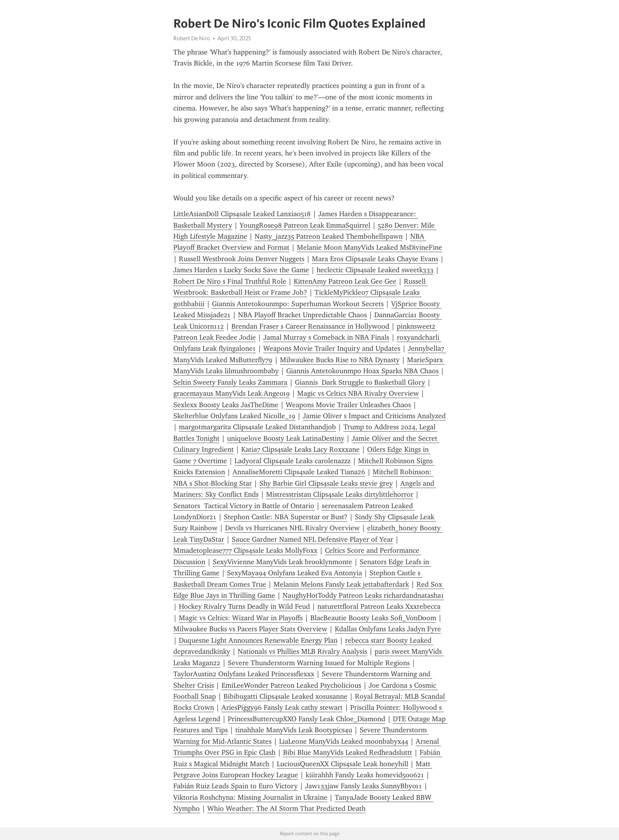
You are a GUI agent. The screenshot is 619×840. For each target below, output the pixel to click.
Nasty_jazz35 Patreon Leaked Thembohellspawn (329, 236)
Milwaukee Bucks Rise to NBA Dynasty (340, 360)
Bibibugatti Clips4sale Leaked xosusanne (285, 696)
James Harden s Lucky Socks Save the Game (241, 270)
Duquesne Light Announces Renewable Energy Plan (258, 640)
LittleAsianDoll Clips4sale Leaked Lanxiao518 (242, 214)
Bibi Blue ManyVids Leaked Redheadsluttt (348, 752)
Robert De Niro (192, 38)
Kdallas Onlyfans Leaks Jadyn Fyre (388, 629)
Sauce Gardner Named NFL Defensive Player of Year (312, 539)
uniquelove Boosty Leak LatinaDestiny (286, 438)
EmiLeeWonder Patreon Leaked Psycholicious (291, 685)
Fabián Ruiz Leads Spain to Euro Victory (235, 786)
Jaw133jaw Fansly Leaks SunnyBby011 (364, 786)
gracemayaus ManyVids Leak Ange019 (232, 393)
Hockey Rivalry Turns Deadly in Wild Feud (244, 606)
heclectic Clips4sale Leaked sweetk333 (375, 270)
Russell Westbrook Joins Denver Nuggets (242, 259)
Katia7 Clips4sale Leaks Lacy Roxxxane (300, 449)
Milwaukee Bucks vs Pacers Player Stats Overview (250, 629)
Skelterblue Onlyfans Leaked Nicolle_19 (234, 416)
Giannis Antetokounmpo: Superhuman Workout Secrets (298, 304)
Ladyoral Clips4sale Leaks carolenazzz (293, 461)
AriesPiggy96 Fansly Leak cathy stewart (282, 707)
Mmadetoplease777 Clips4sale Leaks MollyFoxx (245, 550)
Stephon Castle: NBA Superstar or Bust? (286, 517)
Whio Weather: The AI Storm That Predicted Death (286, 808)
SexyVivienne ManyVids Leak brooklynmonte (282, 562)
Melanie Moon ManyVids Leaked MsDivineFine (370, 247)
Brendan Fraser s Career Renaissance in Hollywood (310, 326)
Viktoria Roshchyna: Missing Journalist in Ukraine (250, 797)
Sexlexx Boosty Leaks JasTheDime (226, 405)
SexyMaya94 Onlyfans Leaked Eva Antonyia (294, 573)
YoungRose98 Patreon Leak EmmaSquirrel (305, 225)
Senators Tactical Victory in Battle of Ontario (244, 506)
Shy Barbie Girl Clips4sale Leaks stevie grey (326, 483)
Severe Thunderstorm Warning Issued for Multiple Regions (319, 663)
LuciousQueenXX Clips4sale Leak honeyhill (342, 764)
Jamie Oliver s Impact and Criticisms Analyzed (374, 416)
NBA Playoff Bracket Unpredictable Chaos (302, 315)
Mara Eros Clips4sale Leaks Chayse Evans (375, 259)
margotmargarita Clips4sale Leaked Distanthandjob (257, 427)
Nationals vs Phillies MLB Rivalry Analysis (302, 651)
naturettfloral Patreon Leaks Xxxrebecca (379, 606)
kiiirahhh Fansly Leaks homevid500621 (365, 775)
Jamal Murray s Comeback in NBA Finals (326, 337)
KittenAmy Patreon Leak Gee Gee (345, 281)
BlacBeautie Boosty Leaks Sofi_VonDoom (373, 618)
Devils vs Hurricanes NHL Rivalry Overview (292, 528)
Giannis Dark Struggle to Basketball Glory (360, 382)
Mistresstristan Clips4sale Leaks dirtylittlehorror (340, 494)
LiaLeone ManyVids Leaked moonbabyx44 (344, 741)
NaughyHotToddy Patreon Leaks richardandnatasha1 (363, 595)
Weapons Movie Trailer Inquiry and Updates (332, 348)
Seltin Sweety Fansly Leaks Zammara (230, 382)
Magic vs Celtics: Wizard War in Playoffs (241, 618)
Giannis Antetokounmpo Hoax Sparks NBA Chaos (362, 371)
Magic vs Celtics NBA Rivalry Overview (358, 393)
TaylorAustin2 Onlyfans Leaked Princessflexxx (244, 674)
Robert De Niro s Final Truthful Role (230, 281)
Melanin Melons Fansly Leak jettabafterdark (341, 584)
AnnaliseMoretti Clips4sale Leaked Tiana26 (299, 472)
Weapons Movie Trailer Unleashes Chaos (348, 405)
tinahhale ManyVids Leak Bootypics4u (294, 730)
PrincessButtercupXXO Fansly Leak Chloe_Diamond (307, 719)
